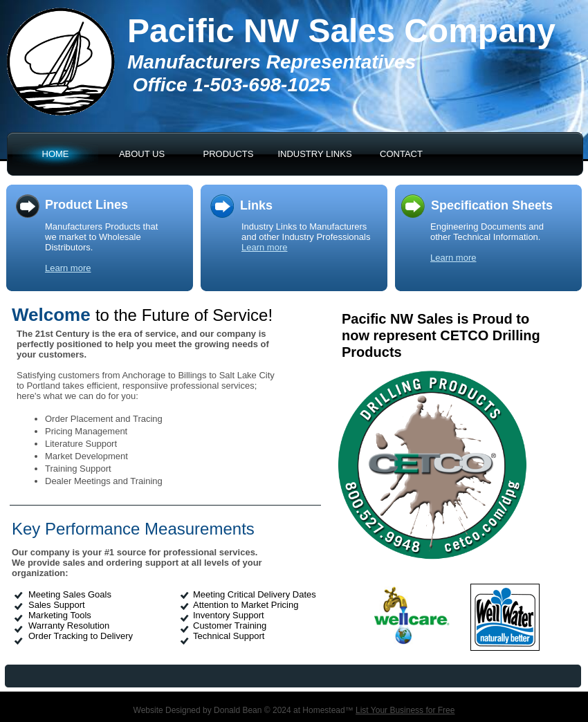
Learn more (68, 268)
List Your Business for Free (405, 710)
